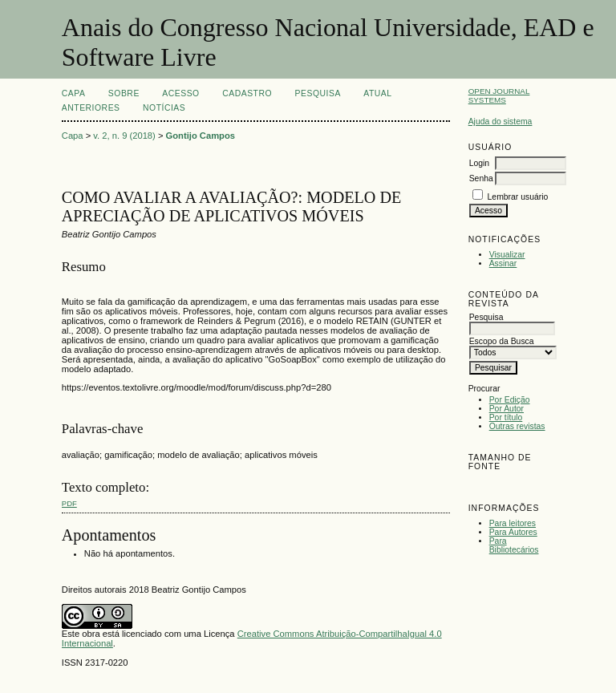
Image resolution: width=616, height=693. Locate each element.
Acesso (180, 93)
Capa (74, 93)
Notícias (164, 108)
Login (479, 163)
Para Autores (513, 532)
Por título (506, 417)
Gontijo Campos (201, 136)
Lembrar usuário (518, 197)
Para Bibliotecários (514, 545)
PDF (69, 503)
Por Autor (507, 409)
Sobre (124, 93)
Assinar (503, 263)
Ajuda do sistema (500, 122)
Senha (481, 178)
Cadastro (247, 93)
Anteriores (91, 108)
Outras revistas (517, 426)
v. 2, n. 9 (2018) (124, 136)
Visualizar (507, 255)
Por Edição (510, 400)
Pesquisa (318, 93)
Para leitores (513, 523)
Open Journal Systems (499, 95)
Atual (377, 93)
